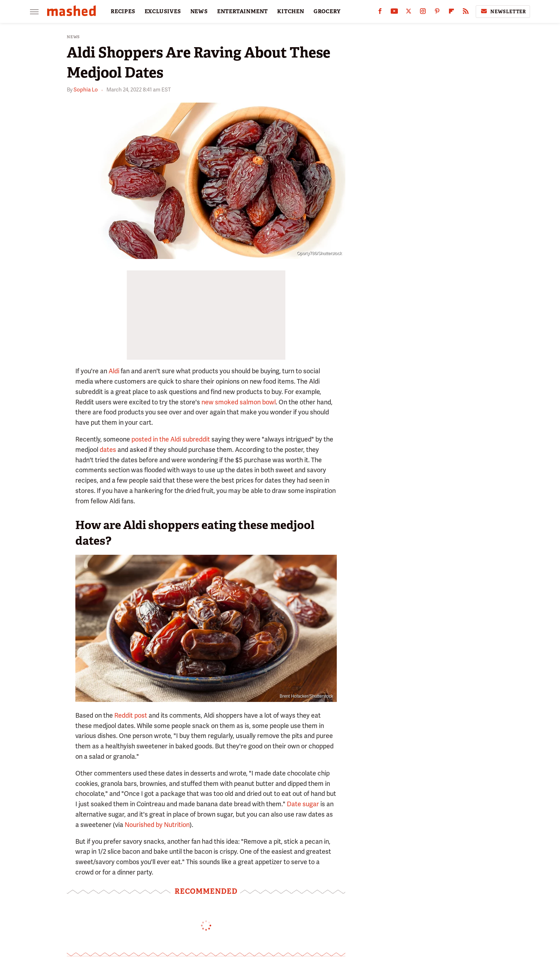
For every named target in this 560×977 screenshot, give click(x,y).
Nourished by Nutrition (157, 825)
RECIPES (123, 11)
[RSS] (466, 13)
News (73, 37)
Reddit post (130, 715)
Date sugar (303, 804)
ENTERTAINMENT (242, 11)
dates (108, 450)
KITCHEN (291, 11)
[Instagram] (423, 13)
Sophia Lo (86, 90)
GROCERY (327, 11)
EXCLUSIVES (163, 11)
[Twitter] (409, 13)
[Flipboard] (451, 13)
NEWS (199, 11)
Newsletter (503, 11)
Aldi (114, 371)
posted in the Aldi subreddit (171, 439)
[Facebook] (380, 13)
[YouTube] (394, 13)
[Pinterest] (437, 13)
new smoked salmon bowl (239, 402)
